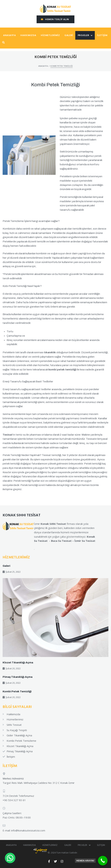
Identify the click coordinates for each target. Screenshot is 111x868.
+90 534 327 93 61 (14, 800)
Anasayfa (43, 66)
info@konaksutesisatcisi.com (28, 830)
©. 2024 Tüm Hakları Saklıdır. (55, 853)
